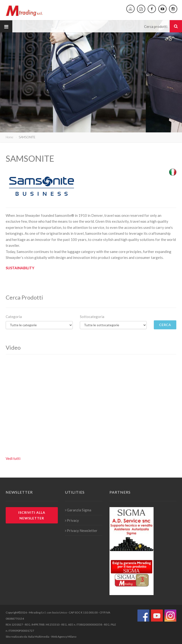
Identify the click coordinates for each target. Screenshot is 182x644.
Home (9, 137)
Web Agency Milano (64, 637)
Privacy (72, 520)
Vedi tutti (13, 458)
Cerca (165, 325)
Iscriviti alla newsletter (32, 515)
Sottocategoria (92, 317)
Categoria (14, 317)
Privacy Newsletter (81, 531)
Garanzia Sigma (78, 510)
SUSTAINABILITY (20, 268)
